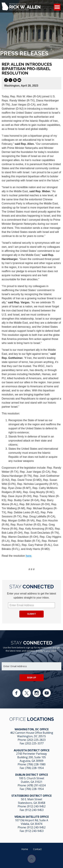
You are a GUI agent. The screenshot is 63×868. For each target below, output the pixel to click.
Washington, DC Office (32, 729)
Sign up (32, 678)
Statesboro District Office (32, 796)
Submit (32, 614)
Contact (37, 849)
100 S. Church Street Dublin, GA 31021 (32, 780)
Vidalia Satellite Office (32, 817)
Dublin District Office (32, 775)
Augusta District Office (32, 750)
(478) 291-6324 (36, 785)
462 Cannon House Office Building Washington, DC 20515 (32, 734)
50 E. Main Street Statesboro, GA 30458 (32, 801)
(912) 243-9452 (36, 806)
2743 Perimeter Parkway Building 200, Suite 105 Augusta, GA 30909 (32, 757)
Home (25, 849)
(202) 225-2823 (36, 740)
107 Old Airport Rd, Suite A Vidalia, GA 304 (32, 822)
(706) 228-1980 (36, 764)
